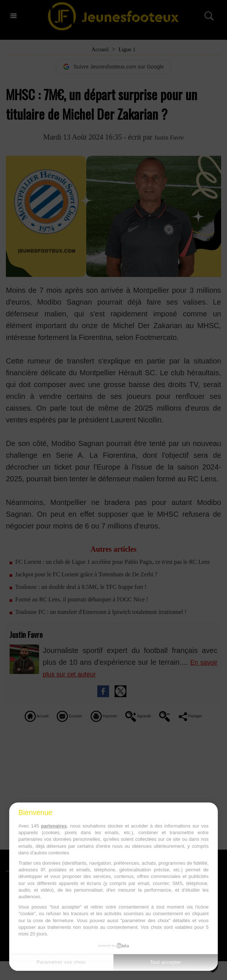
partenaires (54, 826)
